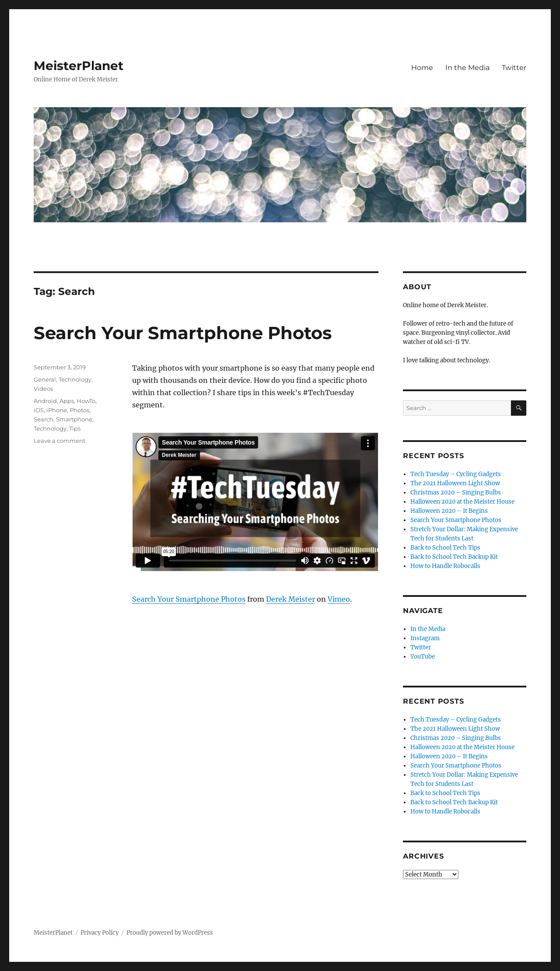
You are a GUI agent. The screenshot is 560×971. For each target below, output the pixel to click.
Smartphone (74, 419)
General (45, 379)
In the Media (467, 68)
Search (44, 419)
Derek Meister (290, 599)
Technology (75, 379)
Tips (75, 428)
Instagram (425, 638)
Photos (79, 410)
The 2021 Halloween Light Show (455, 483)
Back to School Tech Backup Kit (454, 557)
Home (422, 68)
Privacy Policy (100, 933)
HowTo (86, 401)
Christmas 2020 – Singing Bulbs (456, 493)
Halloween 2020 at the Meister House (462, 502)
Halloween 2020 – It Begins (449, 511)
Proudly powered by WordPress (170, 933)
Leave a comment (59, 441)
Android (45, 401)
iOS (39, 410)
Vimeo (339, 599)
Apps (67, 401)
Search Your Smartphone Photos (183, 333)
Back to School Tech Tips (445, 548)
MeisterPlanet (79, 66)
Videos (43, 389)
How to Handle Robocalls (445, 566)
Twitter (514, 68)
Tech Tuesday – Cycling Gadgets (456, 474)
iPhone (57, 410)
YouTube (423, 657)
